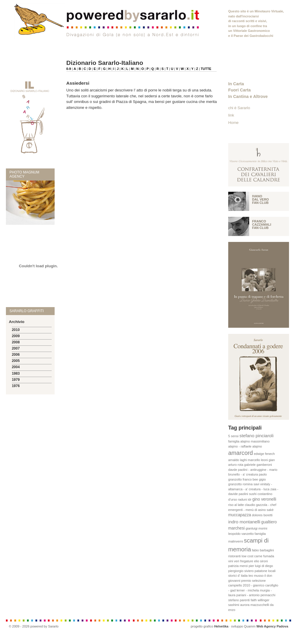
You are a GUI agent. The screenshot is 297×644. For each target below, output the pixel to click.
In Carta (236, 84)
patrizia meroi (238, 566)
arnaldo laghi (238, 460)
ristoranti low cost (241, 556)
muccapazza (240, 515)
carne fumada (264, 556)
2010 (16, 330)
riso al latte (236, 505)
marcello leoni (258, 460)
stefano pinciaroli (257, 436)
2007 (16, 348)
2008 (16, 342)
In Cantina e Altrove (248, 96)
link (231, 115)
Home (233, 123)
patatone (261, 571)
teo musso (256, 576)
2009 (16, 336)
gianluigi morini (256, 528)
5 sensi (233, 436)
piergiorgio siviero (241, 571)
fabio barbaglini (263, 550)
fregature (247, 561)
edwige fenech (264, 454)
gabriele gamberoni (258, 465)
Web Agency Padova (272, 626)
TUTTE (206, 69)
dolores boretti (262, 515)
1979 (16, 380)
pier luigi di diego (261, 566)
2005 (16, 361)
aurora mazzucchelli (254, 605)
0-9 (69, 69)
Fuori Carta (239, 90)
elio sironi (261, 561)
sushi (253, 494)
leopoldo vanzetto (241, 534)
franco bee (250, 479)
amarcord (241, 453)
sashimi (234, 605)
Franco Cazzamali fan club (262, 225)
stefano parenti (239, 600)
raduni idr (245, 499)
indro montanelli (244, 522)
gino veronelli (264, 499)
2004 (16, 367)
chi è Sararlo (239, 108)
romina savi (251, 484)
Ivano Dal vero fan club (261, 199)
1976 (16, 386)
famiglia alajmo (239, 441)
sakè (270, 510)
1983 (16, 373)
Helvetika (221, 626)
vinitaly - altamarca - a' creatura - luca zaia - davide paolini (253, 489)
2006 (16, 355)
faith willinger (260, 600)
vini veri (234, 561)
